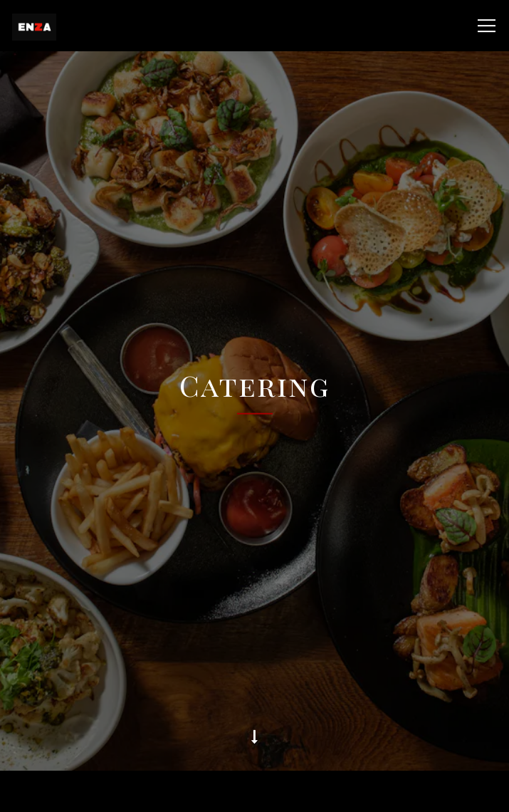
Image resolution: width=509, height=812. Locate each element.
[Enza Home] (71, 26)
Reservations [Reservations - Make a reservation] (255, 791)
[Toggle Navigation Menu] (487, 26)
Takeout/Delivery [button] (255, 749)
